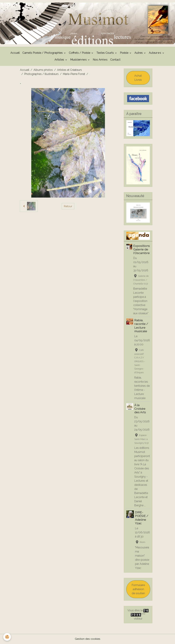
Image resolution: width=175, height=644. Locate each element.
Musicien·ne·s (79, 60)
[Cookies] (7, 637)
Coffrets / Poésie (80, 53)
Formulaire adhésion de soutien (138, 590)
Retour (68, 206)
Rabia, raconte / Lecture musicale (141, 326)
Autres (139, 53)
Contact (115, 60)
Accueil (15, 53)
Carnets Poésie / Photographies (43, 53)
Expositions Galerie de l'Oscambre (142, 250)
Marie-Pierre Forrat (74, 74)
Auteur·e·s (155, 53)
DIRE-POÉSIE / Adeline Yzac (142, 518)
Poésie (124, 53)
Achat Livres (138, 78)
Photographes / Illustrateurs (41, 74)
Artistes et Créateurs (69, 70)
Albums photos (43, 70)
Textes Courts (105, 53)
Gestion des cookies (88, 639)
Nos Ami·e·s (100, 60)
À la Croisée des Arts (140, 409)
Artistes (60, 60)
